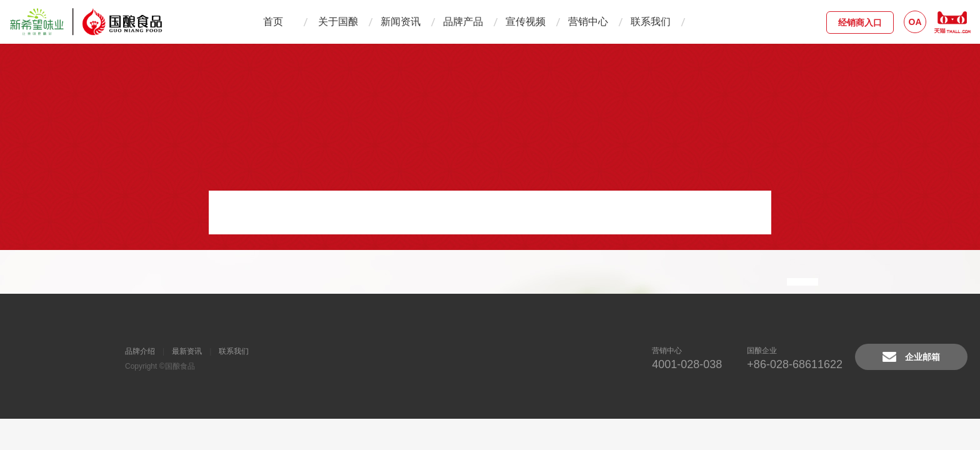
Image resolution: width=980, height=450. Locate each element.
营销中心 (588, 22)
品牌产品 (463, 22)
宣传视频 (526, 22)
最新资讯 (187, 351)
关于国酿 (338, 22)
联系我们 (651, 22)
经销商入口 (860, 22)
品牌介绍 (140, 351)
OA (915, 22)
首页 (273, 22)
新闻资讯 (401, 22)
